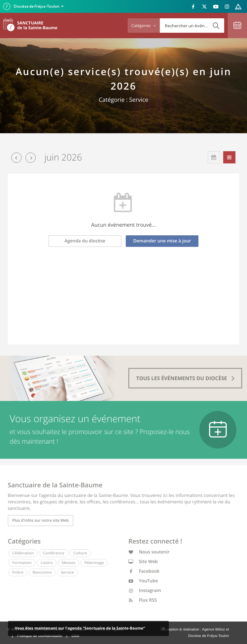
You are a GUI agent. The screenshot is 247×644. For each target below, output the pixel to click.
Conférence (53, 553)
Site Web (143, 562)
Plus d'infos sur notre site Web (41, 520)
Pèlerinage (94, 563)
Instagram (145, 591)
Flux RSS (143, 600)
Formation (22, 563)
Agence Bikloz (213, 630)
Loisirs (46, 563)
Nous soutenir (149, 552)
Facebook (144, 571)
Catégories (144, 26)
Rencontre (42, 572)
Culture (80, 553)
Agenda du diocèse (85, 241)
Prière (18, 572)
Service (67, 572)
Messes (69, 563)
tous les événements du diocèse (185, 378)
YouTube (143, 581)
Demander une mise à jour (162, 241)
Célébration (23, 553)
